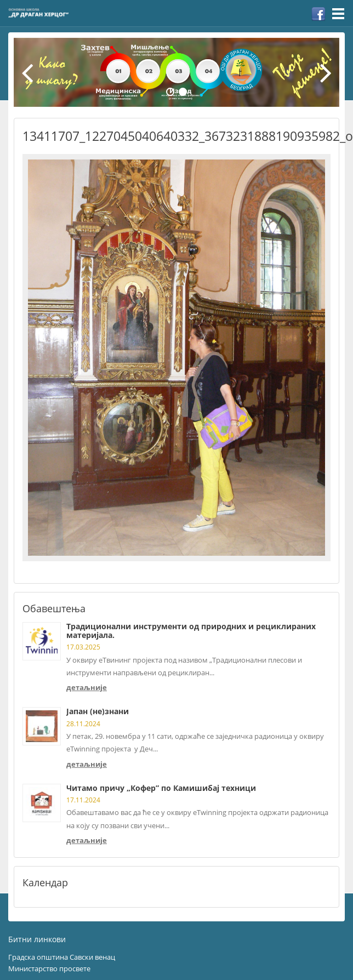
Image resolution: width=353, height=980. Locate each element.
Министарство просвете (49, 968)
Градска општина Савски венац (62, 957)
